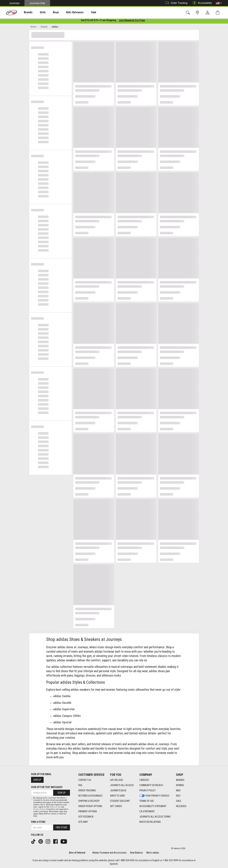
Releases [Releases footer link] (181, 806)
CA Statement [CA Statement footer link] (147, 811)
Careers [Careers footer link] (144, 780)
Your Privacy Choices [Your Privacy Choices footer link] (154, 796)
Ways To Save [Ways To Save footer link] (118, 796)
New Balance (137, 853)
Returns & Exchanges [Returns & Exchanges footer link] (90, 796)
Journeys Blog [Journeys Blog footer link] (118, 790)
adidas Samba (62, 697)
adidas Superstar (64, 710)
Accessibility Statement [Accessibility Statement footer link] (153, 806)
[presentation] (25, 12)
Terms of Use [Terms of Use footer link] (147, 801)
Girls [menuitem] (38, 12)
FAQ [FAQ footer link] (80, 785)
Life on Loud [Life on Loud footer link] (117, 780)
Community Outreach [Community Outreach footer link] (151, 785)
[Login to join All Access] (98, 21)
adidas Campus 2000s (67, 717)
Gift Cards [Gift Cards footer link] (116, 806)
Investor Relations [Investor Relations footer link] (150, 822)
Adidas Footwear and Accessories (109, 853)
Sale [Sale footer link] (179, 801)
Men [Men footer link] (178, 790)
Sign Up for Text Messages (47, 787)
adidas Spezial (62, 723)
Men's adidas (153, 853)
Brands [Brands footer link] (180, 780)
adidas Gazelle (62, 703)
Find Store (62, 827)
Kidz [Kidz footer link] (178, 796)
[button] (219, 3)
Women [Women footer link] (180, 785)
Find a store (38, 822)
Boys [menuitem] (49, 12)
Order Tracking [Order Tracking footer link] (87, 790)
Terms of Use (55, 807)
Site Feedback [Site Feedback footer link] (86, 817)
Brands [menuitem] (25, 12)
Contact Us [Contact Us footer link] (85, 780)
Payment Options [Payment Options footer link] (88, 811)
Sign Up (37, 780)
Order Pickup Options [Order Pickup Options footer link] (90, 806)
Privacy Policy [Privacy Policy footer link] (147, 790)
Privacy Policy (39, 809)
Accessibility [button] (201, 3)
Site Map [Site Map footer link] (83, 822)
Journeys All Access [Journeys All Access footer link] (122, 785)
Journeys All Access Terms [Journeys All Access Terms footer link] (155, 817)
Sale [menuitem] (84, 12)
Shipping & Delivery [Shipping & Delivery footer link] (89, 801)
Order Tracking (176, 3)
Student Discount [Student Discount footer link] (120, 801)
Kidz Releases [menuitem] (67, 12)
